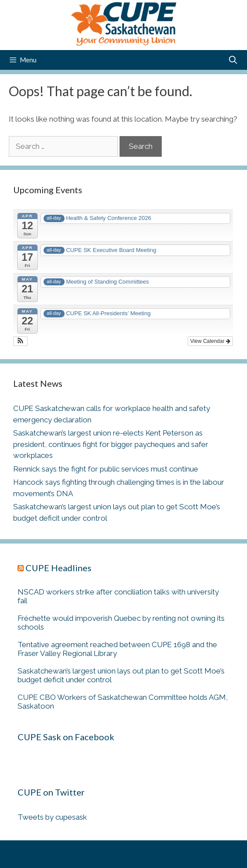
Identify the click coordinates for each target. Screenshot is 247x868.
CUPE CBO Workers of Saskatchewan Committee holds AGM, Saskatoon (123, 702)
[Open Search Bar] (233, 60)
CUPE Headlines (58, 568)
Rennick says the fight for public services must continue (106, 469)
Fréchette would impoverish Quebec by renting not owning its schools (121, 623)
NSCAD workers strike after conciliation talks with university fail (118, 596)
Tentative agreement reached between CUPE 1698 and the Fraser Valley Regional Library (117, 649)
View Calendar (210, 341)
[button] (20, 341)
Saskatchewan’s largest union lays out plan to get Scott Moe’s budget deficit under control (121, 675)
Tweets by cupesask (52, 817)
